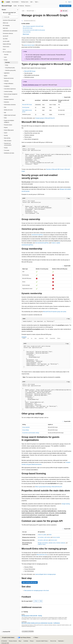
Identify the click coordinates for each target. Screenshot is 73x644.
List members (41, 537)
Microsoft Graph (30, 11)
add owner (46, 540)
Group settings (26, 430)
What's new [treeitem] (5, 23)
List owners (40, 540)
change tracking (66, 504)
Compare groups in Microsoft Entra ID (45, 118)
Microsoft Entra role (42, 555)
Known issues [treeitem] (6, 47)
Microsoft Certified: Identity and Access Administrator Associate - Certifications (41, 623)
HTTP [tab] (24, 338)
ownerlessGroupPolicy (37, 235)
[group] (46, 157)
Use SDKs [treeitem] (5, 39)
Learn (23, 11)
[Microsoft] (3, 2)
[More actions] (70, 11)
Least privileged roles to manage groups (45, 574)
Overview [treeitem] (6, 55)
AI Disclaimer (4, 641)
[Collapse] (18, 10)
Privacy (32, 641)
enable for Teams (42, 544)
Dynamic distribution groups (31, 85)
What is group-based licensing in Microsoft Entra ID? (49, 487)
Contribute (26, 641)
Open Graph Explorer (65, 6)
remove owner (54, 540)
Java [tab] (36, 338)
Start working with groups (30, 582)
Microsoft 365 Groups (28, 28)
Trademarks (61, 641)
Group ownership (27, 32)
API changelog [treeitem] (6, 26)
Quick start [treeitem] (5, 28)
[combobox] (10, 13)
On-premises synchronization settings (31, 433)
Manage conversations (43, 543)
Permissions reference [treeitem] (8, 33)
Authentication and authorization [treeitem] (10, 31)
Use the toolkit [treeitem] (6, 41)
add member (47, 537)
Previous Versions (13, 641)
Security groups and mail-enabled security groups (34, 30)
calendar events (52, 543)
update (45, 535)
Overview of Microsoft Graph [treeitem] (9, 20)
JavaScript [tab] (41, 338)
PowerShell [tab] (52, 338)
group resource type (29, 45)
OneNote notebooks (61, 543)
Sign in (70, 2)
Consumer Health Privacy (42, 641)
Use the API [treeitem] (6, 36)
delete (50, 535)
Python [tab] (59, 338)
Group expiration (26, 427)
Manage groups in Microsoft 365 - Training (32, 616)
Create (39, 535)
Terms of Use (53, 641)
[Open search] (66, 2)
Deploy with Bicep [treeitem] (7, 44)
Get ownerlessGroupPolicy (42, 243)
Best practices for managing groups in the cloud (37, 590)
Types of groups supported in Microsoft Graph (33, 26)
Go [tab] (32, 338)
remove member (56, 537)
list (42, 535)
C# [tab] (28, 338)
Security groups (26, 107)
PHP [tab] (47, 338)
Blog (20, 641)
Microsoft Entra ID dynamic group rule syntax (55, 312)
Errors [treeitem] (4, 49)
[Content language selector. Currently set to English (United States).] (8, 638)
